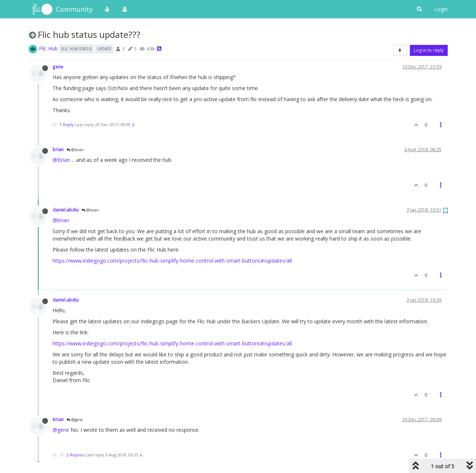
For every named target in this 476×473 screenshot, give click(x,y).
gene (58, 67)
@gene (75, 420)
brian (58, 149)
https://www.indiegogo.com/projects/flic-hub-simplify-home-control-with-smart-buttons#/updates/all (172, 261)
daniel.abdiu (66, 210)
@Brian (61, 160)
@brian (75, 150)
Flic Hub (48, 48)
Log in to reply (429, 50)
